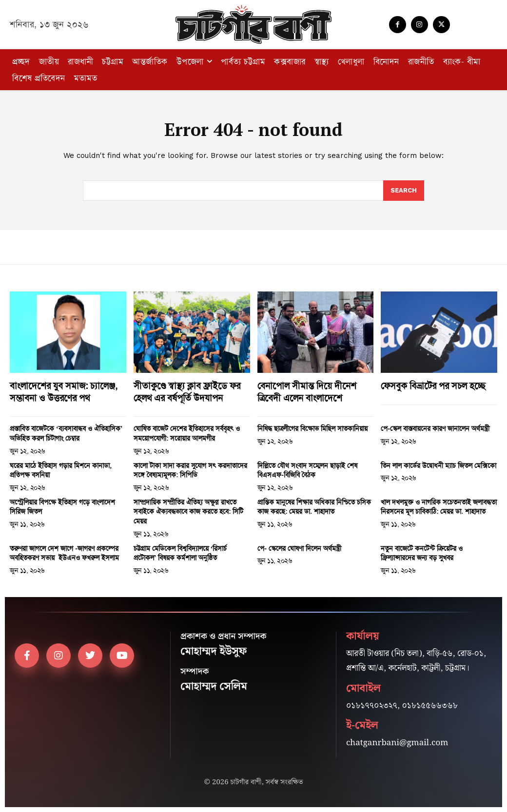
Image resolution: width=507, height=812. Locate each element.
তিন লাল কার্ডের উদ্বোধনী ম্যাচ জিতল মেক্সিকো (439, 465)
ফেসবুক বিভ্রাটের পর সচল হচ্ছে (433, 386)
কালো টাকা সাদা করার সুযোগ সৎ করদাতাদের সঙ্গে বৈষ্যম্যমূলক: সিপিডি (190, 470)
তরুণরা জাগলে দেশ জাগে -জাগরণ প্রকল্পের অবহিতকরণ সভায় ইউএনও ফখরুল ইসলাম (64, 553)
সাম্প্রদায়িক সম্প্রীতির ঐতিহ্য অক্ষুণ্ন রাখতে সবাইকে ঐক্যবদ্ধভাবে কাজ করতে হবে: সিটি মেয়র (188, 512)
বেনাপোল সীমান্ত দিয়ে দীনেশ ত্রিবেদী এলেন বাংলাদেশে (307, 392)
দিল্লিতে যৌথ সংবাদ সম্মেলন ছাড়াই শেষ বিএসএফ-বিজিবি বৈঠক (307, 470)
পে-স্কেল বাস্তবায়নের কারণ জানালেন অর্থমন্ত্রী (435, 428)
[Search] (404, 191)
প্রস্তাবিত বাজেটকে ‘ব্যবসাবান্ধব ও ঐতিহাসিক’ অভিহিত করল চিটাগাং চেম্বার (66, 433)
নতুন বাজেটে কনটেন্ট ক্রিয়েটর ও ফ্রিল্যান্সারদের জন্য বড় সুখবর (422, 553)
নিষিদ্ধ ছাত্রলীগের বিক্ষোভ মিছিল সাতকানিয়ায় (312, 428)
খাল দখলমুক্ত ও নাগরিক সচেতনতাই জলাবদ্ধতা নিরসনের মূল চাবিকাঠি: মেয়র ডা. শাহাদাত (439, 507)
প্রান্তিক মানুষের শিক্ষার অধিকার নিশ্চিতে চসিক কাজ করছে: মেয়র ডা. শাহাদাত (314, 507)
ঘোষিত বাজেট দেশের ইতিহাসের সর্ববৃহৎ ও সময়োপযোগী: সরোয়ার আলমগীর (187, 433)
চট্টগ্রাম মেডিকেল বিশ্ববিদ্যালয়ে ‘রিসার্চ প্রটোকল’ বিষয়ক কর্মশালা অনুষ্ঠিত (180, 553)
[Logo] (253, 24)
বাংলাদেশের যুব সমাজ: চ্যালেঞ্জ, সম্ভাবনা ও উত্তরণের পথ (64, 392)
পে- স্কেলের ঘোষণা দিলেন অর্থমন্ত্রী (299, 548)
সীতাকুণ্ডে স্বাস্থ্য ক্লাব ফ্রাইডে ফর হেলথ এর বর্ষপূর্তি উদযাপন (187, 392)
